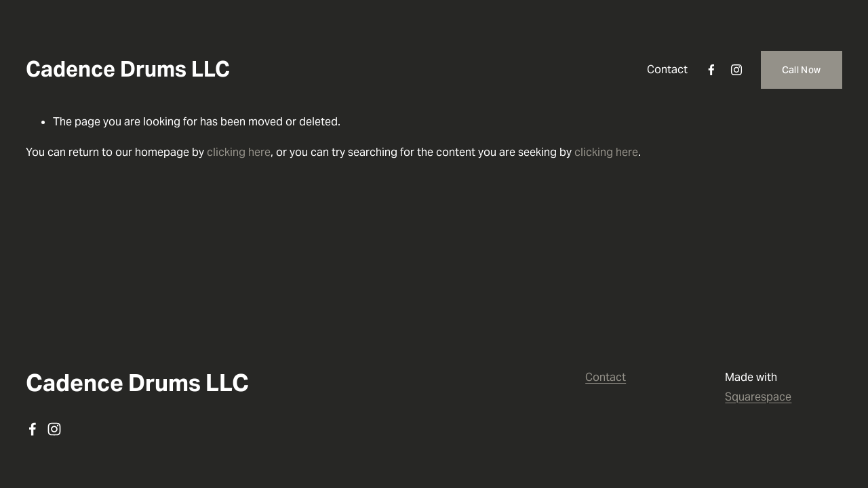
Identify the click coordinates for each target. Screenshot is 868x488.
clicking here (239, 152)
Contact (667, 69)
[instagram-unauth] (736, 70)
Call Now (801, 70)
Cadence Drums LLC (128, 69)
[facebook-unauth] (711, 70)
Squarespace (758, 397)
